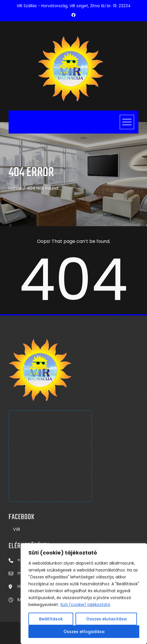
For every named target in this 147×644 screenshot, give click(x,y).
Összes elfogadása (84, 632)
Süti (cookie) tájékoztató (85, 605)
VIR (17, 529)
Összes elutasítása (106, 619)
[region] (84, 594)
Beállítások (51, 619)
